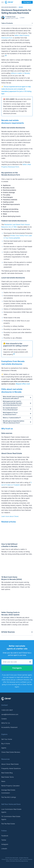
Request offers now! (23, 384)
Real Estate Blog (7, 773)
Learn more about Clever (10, 516)
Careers (4, 719)
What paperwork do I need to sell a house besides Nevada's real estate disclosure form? (12, 403)
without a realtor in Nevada (20, 73)
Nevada (21, 7)
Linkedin (4, 849)
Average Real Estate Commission (8, 791)
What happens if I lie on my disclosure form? (10, 413)
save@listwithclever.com (10, 714)
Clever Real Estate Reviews (11, 752)
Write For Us (6, 723)
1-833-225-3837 (7, 710)
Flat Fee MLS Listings (9, 797)
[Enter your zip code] (17, 662)
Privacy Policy (5, 859)
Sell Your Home (7, 739)
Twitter (4, 840)
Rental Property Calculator (11, 786)
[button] (17, 662)
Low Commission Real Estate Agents (11, 811)
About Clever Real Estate (10, 764)
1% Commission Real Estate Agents (11, 818)
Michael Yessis (11, 17)
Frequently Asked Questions (11, 768)
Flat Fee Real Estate (8, 824)
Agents (4, 748)
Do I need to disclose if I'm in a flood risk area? (10, 409)
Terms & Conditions (14, 859)
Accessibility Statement (9, 727)
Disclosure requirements (9, 7)
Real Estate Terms (8, 777)
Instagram (5, 844)
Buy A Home (6, 744)
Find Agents (27, 2)
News (3, 781)
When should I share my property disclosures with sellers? (13, 398)
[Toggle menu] (3, 2)
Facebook (5, 836)
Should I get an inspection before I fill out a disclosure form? (14, 422)
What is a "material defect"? (12, 418)
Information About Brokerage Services (19, 861)
